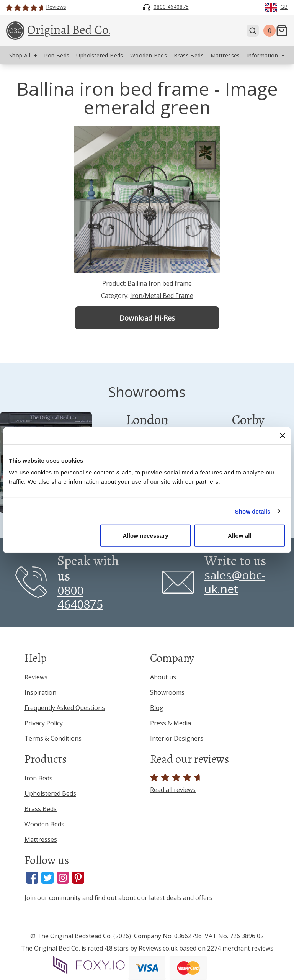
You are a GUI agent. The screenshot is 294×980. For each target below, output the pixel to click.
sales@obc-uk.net (235, 582)
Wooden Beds (44, 824)
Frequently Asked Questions (65, 708)
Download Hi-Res (147, 318)
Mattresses (41, 839)
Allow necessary (146, 536)
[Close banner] (283, 435)
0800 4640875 (80, 597)
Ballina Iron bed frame (160, 283)
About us (163, 677)
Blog (157, 708)
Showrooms (167, 692)
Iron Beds (38, 778)
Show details (253, 511)
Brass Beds (41, 809)
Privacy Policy (44, 723)
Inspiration (40, 692)
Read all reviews (176, 784)
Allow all (240, 536)
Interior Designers (177, 738)
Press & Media (171, 723)
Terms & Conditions (53, 738)
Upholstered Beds (50, 793)
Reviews (36, 677)
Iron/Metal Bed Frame (162, 296)
